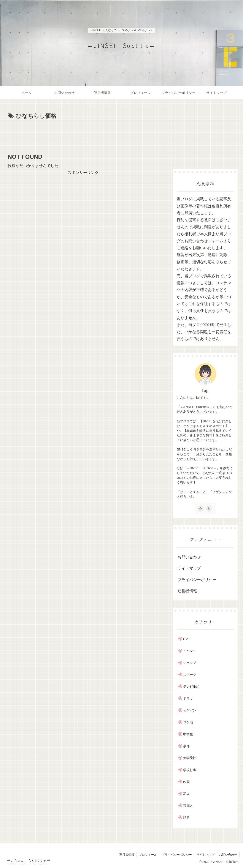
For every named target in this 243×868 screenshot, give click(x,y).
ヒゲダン (190, 710)
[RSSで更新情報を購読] (209, 509)
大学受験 (190, 758)
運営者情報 (187, 591)
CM (186, 639)
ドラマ (188, 699)
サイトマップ (189, 568)
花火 (186, 794)
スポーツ (190, 675)
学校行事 (190, 770)
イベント (190, 651)
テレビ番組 (191, 686)
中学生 (188, 734)
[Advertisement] (83, 134)
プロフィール (148, 855)
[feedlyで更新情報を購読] (200, 509)
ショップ (190, 663)
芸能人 (188, 806)
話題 (186, 817)
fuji (205, 391)
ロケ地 (188, 722)
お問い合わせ (189, 557)
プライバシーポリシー (197, 580)
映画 (186, 782)
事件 (186, 746)
